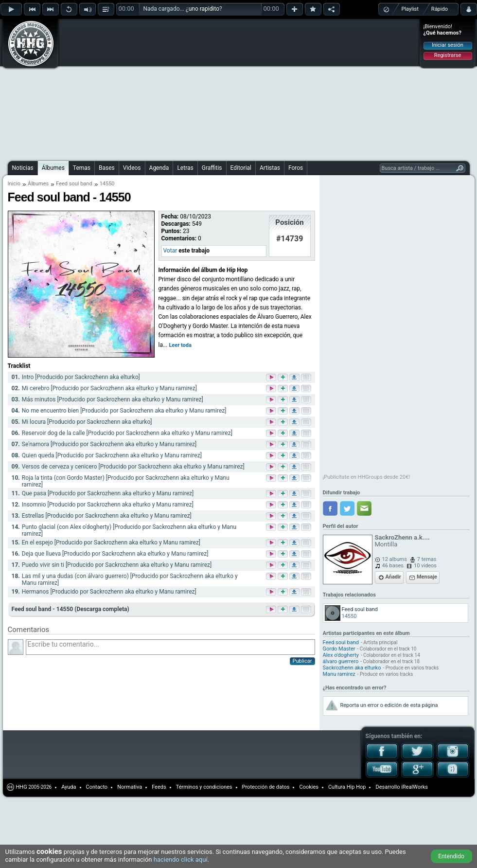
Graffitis (212, 168)
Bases (107, 168)
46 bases (393, 566)
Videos (132, 168)
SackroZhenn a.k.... (402, 537)
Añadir (393, 577)
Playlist (410, 9)
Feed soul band (74, 184)
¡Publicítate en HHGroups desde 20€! (367, 477)
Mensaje (427, 577)
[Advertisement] (197, 89)
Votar (170, 251)
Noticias (23, 168)
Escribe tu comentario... (170, 647)
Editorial (241, 168)
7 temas (427, 559)
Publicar (302, 661)
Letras (185, 168)
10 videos (425, 566)
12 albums (395, 559)
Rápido (440, 9)
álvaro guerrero (341, 661)
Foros (296, 168)
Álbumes (53, 168)
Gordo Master (339, 649)
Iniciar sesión (448, 45)
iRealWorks (415, 787)
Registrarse (448, 55)
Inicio (14, 184)
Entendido (451, 856)
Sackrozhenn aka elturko (352, 668)
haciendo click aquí (181, 859)
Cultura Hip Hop (347, 787)
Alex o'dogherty (341, 655)
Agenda (159, 168)
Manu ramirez (339, 674)
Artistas (270, 168)
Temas (82, 168)
